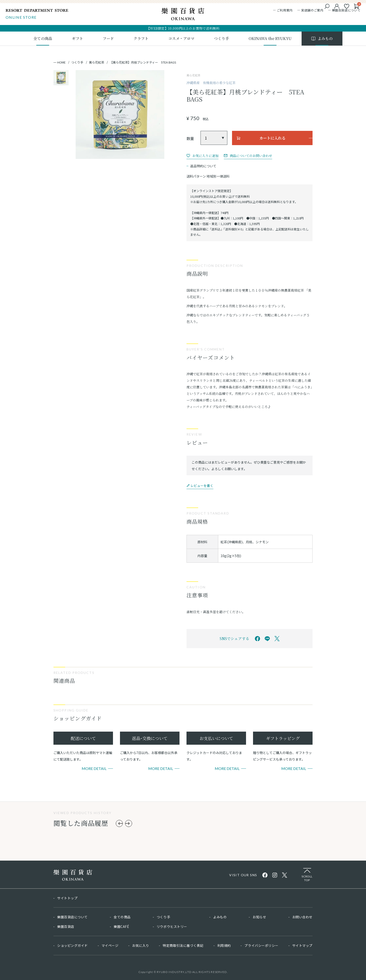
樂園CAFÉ (121, 926)
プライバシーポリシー (261, 945)
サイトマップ (302, 945)
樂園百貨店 (66, 926)
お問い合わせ (302, 917)
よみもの (220, 917)
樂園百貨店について (345, 11)
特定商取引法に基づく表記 (183, 945)
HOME (61, 62)
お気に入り (141, 945)
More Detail (94, 768)
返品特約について (203, 166)
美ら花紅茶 (97, 62)
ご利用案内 (283, 11)
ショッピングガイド (72, 945)
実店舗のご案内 (311, 11)
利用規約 (224, 945)
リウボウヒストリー (172, 926)
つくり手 (77, 62)
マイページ (110, 945)
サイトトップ (67, 898)
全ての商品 (122, 917)
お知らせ (259, 917)
